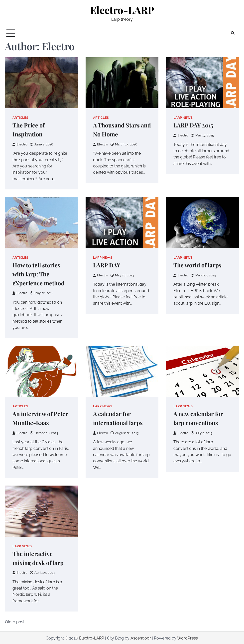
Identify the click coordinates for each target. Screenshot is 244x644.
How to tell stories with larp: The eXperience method (38, 274)
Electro (20, 144)
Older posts (16, 621)
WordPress (187, 637)
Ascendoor (141, 637)
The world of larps (198, 265)
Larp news (183, 118)
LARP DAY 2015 (194, 125)
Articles (20, 118)
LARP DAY (107, 265)
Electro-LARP (122, 10)
